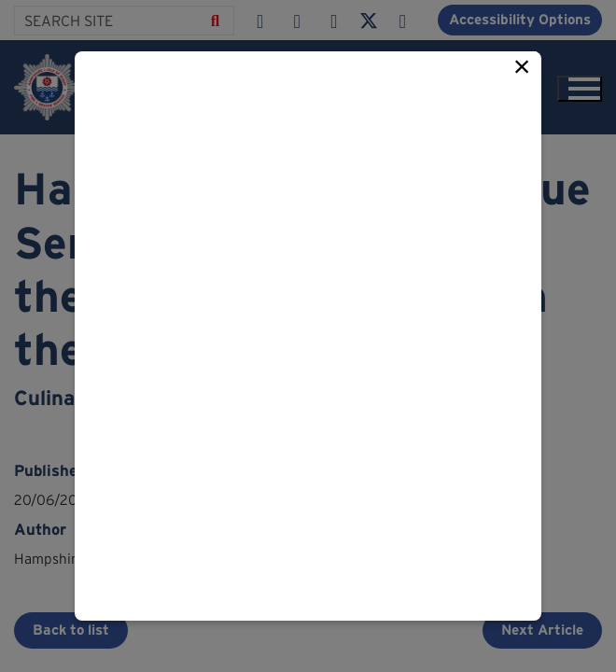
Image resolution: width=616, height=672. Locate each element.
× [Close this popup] (522, 66)
